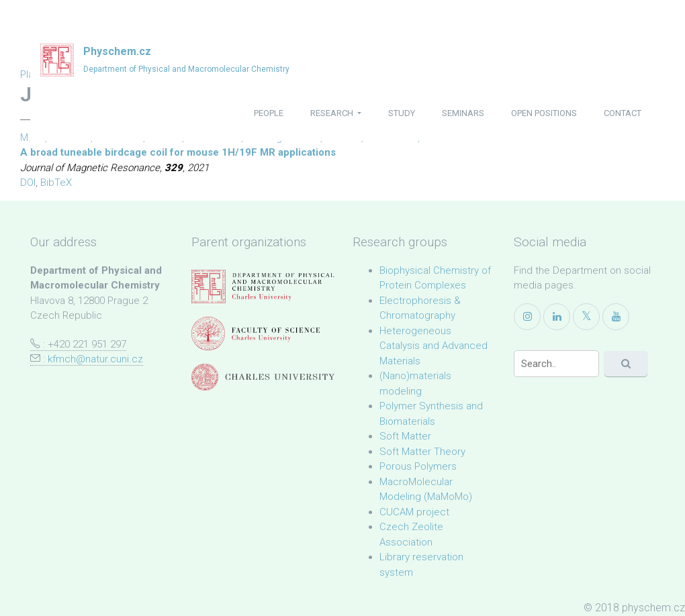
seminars (463, 113)
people (269, 113)
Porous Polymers (418, 466)
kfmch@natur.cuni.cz (95, 359)
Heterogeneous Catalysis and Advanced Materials (433, 346)
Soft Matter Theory (422, 452)
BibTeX (56, 183)
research (333, 113)
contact (623, 113)
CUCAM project (414, 512)
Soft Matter (405, 436)
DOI (28, 183)
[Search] (556, 364)
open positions (544, 113)
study (402, 113)
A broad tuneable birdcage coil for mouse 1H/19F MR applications (178, 152)
